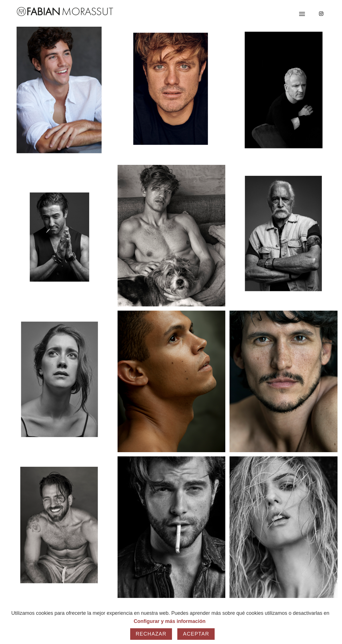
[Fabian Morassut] (65, 12)
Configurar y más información (169, 621)
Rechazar (151, 634)
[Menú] (302, 14)
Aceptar (196, 634)
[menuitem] (302, 14)
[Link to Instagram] (321, 14)
